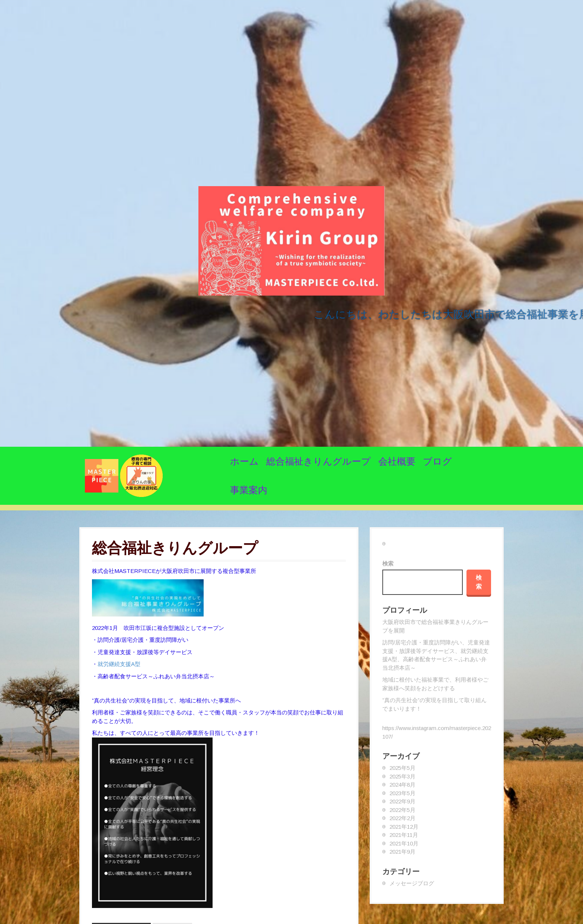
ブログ (437, 461)
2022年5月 (402, 810)
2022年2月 (402, 818)
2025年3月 (402, 776)
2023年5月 (402, 793)
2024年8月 (402, 785)
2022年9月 (402, 801)
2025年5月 (402, 768)
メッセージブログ (412, 883)
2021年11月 (404, 835)
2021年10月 (404, 843)
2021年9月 (402, 852)
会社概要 (397, 461)
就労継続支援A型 (119, 664)
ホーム (244, 461)
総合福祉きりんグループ (318, 461)
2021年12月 (404, 827)
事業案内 (249, 490)
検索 (388, 563)
